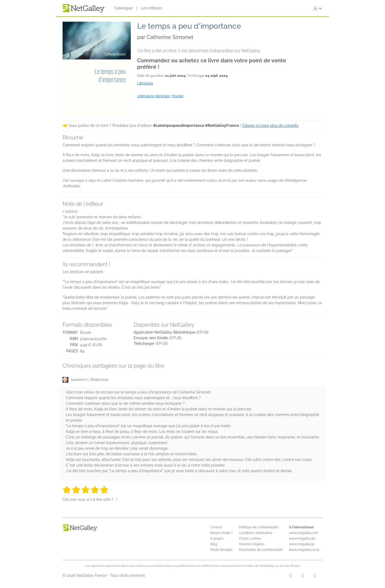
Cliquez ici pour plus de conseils (270, 125)
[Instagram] (290, 576)
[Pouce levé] (117, 499)
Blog (214, 544)
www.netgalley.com (304, 533)
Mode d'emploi (221, 550)
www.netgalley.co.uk (304, 550)
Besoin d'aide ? (222, 533)
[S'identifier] (318, 8)
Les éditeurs (152, 8)
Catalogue (124, 8)
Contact (216, 527)
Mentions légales (252, 544)
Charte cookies (250, 539)
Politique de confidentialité (259, 527)
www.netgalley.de (302, 539)
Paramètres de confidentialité (261, 550)
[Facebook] (303, 576)
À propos (217, 539)
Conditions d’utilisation (256, 533)
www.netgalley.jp (302, 544)
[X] (315, 576)
